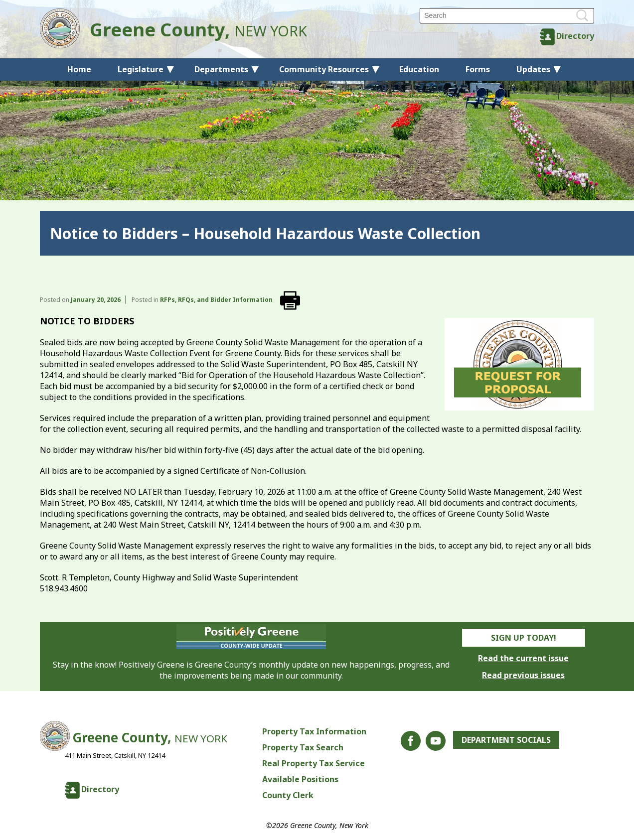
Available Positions (300, 779)
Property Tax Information (314, 731)
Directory (575, 36)
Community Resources (324, 69)
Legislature (141, 69)
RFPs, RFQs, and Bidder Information (216, 300)
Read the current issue (523, 658)
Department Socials (506, 740)
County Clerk (288, 795)
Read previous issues (523, 675)
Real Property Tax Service (314, 763)
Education (419, 69)
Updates (533, 69)
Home (79, 69)
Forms (478, 69)
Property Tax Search (303, 747)
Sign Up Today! (524, 638)
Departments (221, 69)
